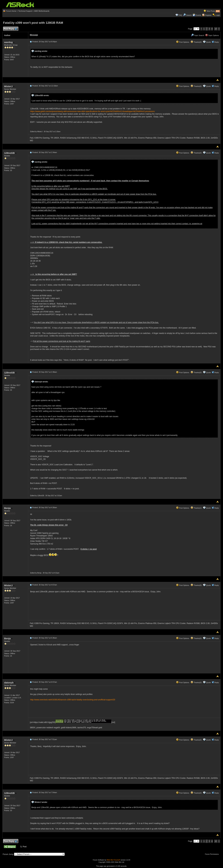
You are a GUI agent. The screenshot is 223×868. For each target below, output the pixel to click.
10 (216, 29)
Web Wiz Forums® (113, 860)
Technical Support (25, 11)
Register (208, 15)
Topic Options (212, 35)
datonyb (10, 683)
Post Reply (10, 29)
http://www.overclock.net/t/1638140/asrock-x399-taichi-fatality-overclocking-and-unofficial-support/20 (73, 700)
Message (34, 35)
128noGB (10, 153)
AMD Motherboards (42, 11)
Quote (208, 42)
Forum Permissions (213, 854)
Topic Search (198, 35)
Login (218, 15)
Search (189, 15)
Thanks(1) (196, 508)
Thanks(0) (196, 42)
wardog (9, 42)
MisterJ (9, 86)
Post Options (183, 42)
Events (197, 15)
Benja (8, 508)
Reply (217, 42)
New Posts (211, 11)
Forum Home (11, 11)
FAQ (180, 15)
